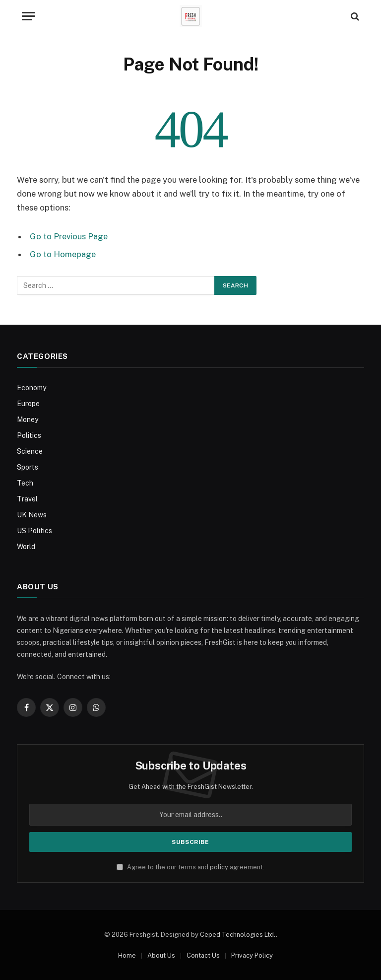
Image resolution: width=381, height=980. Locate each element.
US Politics (34, 531)
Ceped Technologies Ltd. (238, 935)
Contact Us (203, 955)
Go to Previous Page (69, 236)
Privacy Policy (252, 955)
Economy (32, 388)
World (26, 547)
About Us (161, 955)
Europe (28, 404)
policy (219, 867)
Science (30, 451)
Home (127, 955)
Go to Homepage (63, 254)
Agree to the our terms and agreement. (190, 867)
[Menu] (28, 16)
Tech (25, 483)
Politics (29, 435)
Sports (28, 467)
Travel (27, 499)
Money (28, 420)
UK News (32, 515)
